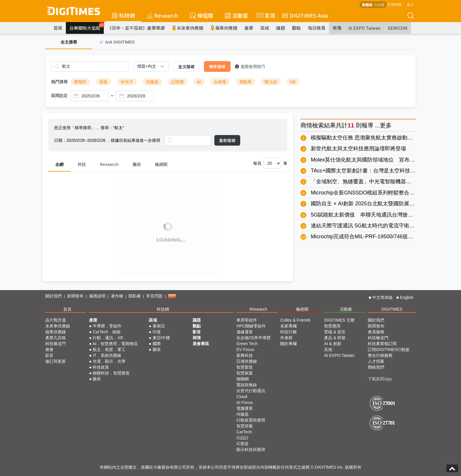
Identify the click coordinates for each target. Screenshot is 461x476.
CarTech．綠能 (106, 332)
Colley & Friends (295, 320)
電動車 (245, 82)
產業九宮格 (56, 338)
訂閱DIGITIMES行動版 (389, 349)
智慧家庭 (245, 373)
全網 (59, 164)
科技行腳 (288, 332)
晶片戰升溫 (56, 320)
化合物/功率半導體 (253, 338)
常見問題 (154, 296)
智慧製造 (245, 367)
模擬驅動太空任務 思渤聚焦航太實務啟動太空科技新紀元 (378, 138)
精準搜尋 (217, 66)
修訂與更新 (56, 361)
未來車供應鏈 (187, 28)
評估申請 (394, 4)
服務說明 (97, 296)
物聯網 (243, 379)
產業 (249, 28)
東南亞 (159, 326)
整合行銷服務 (380, 355)
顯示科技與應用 (251, 450)
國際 (157, 344)
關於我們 (54, 296)
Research (162, 15)
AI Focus (244, 402)
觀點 (296, 28)
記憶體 (178, 82)
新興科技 (245, 355)
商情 (337, 28)
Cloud (242, 397)
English (407, 297)
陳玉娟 (271, 82)
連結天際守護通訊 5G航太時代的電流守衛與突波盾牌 (373, 226)
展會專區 (201, 344)
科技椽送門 (56, 344)
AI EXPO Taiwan (364, 28)
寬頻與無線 (247, 385)
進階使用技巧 (250, 66)
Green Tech (247, 344)
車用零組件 (247, 320)
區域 (265, 28)
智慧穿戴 (245, 426)
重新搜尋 (227, 140)
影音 (265, 15)
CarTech (244, 432)
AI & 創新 (333, 344)
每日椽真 (317, 28)
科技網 (123, 15)
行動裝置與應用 (251, 420)
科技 (82, 164)
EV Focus (245, 349)
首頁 (58, 28)
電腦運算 (245, 408)
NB (293, 82)
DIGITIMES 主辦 (339, 320)
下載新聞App (380, 379)
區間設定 (59, 96)
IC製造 (243, 444)
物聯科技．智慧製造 (111, 373)
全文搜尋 (186, 66)
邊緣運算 (245, 332)
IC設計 (243, 438)
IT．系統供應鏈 (107, 355)
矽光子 (127, 82)
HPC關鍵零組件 (251, 326)
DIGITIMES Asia (305, 15)
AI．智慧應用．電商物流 (115, 344)
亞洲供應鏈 (247, 361)
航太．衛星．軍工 (109, 349)
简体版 (379, 5)
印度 (157, 332)
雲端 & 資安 (335, 332)
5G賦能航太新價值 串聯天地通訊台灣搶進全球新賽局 (375, 215)
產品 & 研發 (335, 338)
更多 (386, 125)
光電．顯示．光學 (109, 361)
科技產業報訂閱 (382, 344)
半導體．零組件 (107, 326)
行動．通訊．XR (108, 338)
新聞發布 (75, 296)
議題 (280, 28)
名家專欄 (288, 326)
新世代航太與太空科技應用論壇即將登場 (358, 149)
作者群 (286, 338)
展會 (49, 349)
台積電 (220, 82)
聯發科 (80, 82)
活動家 (237, 15)
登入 (410, 4)
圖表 (137, 164)
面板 (103, 82)
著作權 (117, 296)
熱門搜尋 (59, 82)
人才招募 (376, 361)
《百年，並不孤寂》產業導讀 (136, 28)
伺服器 (152, 82)
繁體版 (367, 5)
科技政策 (101, 367)
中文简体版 (383, 297)
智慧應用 (332, 326)
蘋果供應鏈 (224, 28)
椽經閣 (202, 15)
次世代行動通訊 (251, 391)
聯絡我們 (376, 367)
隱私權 (135, 296)
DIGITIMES (392, 309)
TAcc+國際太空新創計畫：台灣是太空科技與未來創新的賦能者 (384, 171)
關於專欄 (288, 344)
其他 (328, 349)
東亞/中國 (161, 338)
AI (199, 82)
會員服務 (376, 332)
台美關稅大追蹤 (87, 26)
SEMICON (397, 28)
